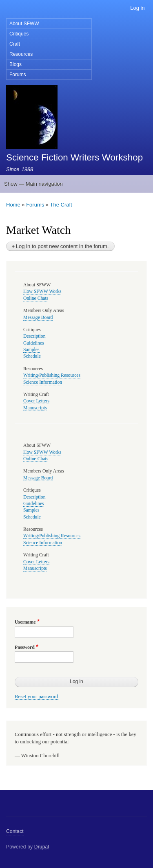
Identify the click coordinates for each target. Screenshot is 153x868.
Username (25, 622)
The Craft (61, 205)
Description (34, 336)
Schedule (32, 356)
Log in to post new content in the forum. (62, 246)
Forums (18, 75)
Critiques (19, 34)
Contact (15, 831)
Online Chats (36, 298)
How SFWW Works (42, 291)
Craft (15, 44)
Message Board (38, 318)
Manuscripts (35, 408)
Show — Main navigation (33, 184)
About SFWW (24, 24)
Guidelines (34, 343)
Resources (21, 54)
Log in (137, 8)
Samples (31, 350)
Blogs (16, 64)
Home (13, 205)
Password (25, 647)
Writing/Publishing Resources (52, 375)
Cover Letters (36, 401)
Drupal (42, 847)
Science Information (43, 382)
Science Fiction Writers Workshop (74, 157)
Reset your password (37, 697)
